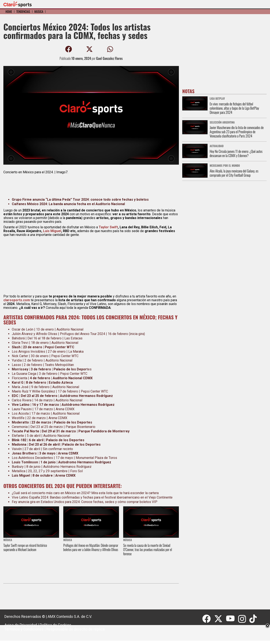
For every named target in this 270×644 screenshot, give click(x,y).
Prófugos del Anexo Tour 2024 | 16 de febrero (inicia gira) (102, 334)
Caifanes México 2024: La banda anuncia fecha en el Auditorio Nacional (68, 204)
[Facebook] (208, 619)
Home (9, 11)
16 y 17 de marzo (46, 405)
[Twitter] (220, 619)
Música (39, 11)
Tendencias (23, 11)
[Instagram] (244, 619)
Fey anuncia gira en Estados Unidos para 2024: (46, 502)
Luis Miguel (52, 231)
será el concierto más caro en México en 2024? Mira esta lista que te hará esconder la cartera (89, 493)
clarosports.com (17, 300)
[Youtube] (232, 619)
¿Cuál (16, 493)
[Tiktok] (254, 619)
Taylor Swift (108, 227)
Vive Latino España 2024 (30, 497)
